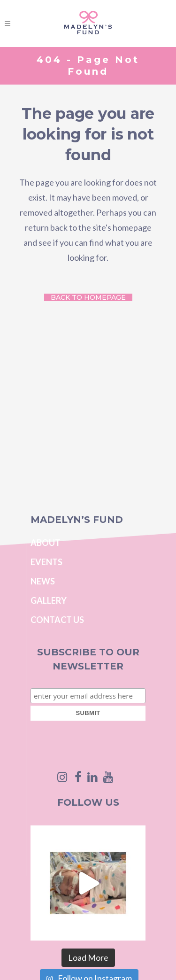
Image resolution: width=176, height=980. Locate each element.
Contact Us (57, 620)
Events (46, 562)
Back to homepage (88, 297)
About (46, 543)
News (43, 581)
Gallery (49, 600)
